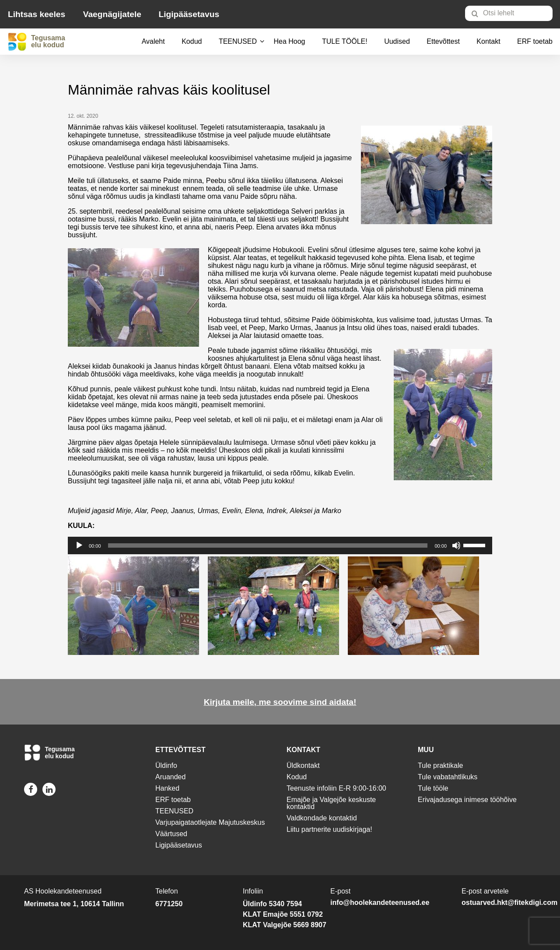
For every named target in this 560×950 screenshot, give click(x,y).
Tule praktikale (440, 765)
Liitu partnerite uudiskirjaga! (329, 829)
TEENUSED (238, 41)
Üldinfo (166, 765)
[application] (280, 545)
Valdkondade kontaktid (322, 818)
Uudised (397, 41)
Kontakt (488, 41)
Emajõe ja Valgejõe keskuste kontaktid (331, 803)
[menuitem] (513, 13)
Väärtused (171, 834)
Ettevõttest (443, 41)
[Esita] (79, 545)
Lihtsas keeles (37, 14)
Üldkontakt (303, 765)
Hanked (167, 788)
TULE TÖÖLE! (345, 41)
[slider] (268, 545)
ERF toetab (535, 41)
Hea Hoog (289, 41)
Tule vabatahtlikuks (448, 777)
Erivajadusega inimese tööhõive (467, 800)
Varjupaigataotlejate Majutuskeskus (210, 822)
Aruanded (170, 777)
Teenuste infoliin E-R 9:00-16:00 (336, 788)
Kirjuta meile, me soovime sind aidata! (280, 702)
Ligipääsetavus (189, 14)
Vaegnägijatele (112, 14)
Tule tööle (433, 788)
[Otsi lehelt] (509, 13)
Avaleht (153, 41)
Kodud (192, 41)
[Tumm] (456, 545)
